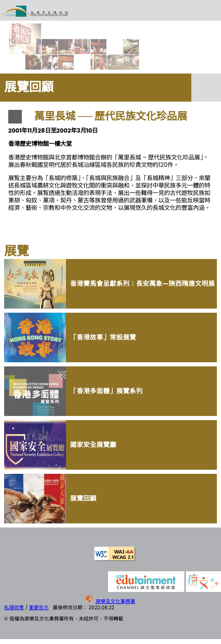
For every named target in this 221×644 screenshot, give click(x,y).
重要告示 (39, 607)
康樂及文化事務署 (115, 601)
